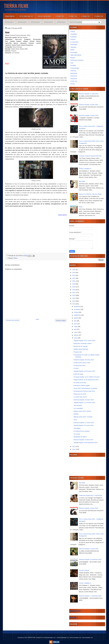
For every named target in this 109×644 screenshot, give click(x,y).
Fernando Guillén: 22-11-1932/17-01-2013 (87, 377)
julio (75, 321)
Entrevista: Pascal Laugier (82, 385)
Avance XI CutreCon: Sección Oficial (90, 194)
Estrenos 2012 (48, 22)
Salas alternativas (76, 55)
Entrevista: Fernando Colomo (83, 343)
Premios (73, 39)
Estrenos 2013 (35, 22)
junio (76, 324)
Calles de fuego (78, 374)
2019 (74, 287)
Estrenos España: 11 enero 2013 (84, 423)
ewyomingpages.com (87, 637)
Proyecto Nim (78, 352)
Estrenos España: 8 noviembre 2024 (90, 559)
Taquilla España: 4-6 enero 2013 (84, 425)
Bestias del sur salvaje (80, 346)
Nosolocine (74, 73)
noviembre (77, 309)
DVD (72, 63)
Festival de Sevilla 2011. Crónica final (90, 495)
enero (76, 338)
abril (75, 329)
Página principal (10, 16)
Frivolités (73, 65)
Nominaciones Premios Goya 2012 (84, 391)
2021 (74, 281)
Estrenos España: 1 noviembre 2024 (90, 596)
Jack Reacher (78, 405)
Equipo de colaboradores (77, 22)
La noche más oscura (80, 397)
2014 (74, 301)
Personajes (74, 52)
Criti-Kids (73, 71)
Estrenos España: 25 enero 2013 (84, 360)
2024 (74, 273)
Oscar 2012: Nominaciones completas (85, 388)
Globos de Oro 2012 (80, 394)
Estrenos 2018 (73, 16)
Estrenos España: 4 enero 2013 (83, 440)
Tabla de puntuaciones (44, 16)
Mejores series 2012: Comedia (83, 417)
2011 (74, 449)
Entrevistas (74, 45)
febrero (76, 335)
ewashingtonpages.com (49, 637)
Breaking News (75, 611)
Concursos (74, 76)
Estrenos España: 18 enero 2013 (84, 400)
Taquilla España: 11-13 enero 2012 (84, 403)
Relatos (73, 58)
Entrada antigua (61, 321)
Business (73, 617)
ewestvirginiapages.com (63, 637)
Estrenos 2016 (99, 16)
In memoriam (74, 42)
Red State (82, 181)
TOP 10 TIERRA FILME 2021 (26, 16)
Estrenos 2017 (86, 16)
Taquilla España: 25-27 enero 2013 (84, 341)
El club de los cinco (79, 366)
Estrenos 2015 (9, 22)
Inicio (37, 319)
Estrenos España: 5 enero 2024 (89, 115)
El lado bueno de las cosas (82, 363)
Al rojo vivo (74, 81)
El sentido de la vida (80, 383)
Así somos (77, 434)
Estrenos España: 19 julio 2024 (88, 105)
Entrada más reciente (13, 320)
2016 (74, 295)
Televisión (73, 47)
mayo (76, 326)
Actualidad (74, 34)
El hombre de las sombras (82, 431)
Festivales (74, 37)
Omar (81, 207)
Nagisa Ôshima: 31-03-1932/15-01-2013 (86, 380)
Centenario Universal (77, 60)
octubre (76, 312)
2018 (74, 290)
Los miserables (78, 408)
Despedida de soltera (80, 437)
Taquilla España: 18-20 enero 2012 (84, 371)
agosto (76, 318)
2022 (74, 278)
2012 (74, 446)
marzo (76, 332)
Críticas (15, 258)
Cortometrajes (75, 68)
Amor (75, 420)
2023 (74, 275)
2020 (74, 284)
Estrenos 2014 (22, 22)
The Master (77, 428)
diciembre (77, 307)
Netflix (72, 50)
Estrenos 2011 (61, 22)
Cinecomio (74, 79)
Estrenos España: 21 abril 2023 (89, 94)
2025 (74, 270)
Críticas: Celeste (84, 570)
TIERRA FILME (16, 6)
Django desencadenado (81, 349)
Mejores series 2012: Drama (82, 411)
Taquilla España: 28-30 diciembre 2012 (86, 443)
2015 (74, 298)
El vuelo (76, 368)
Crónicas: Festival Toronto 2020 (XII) (90, 156)
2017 (74, 292)
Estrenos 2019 (60, 16)
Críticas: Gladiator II (85, 169)
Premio (73, 84)
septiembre (78, 315)
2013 (74, 304)
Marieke (76, 414)
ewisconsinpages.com (76, 637)
